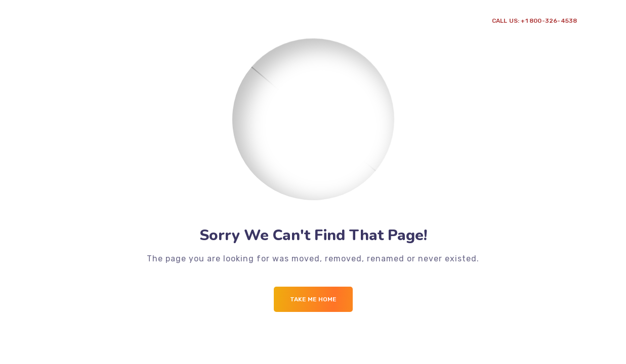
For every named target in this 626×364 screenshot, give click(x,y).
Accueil (59, 30)
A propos (99, 30)
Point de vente (217, 30)
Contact (271, 30)
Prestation (153, 30)
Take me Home (313, 299)
